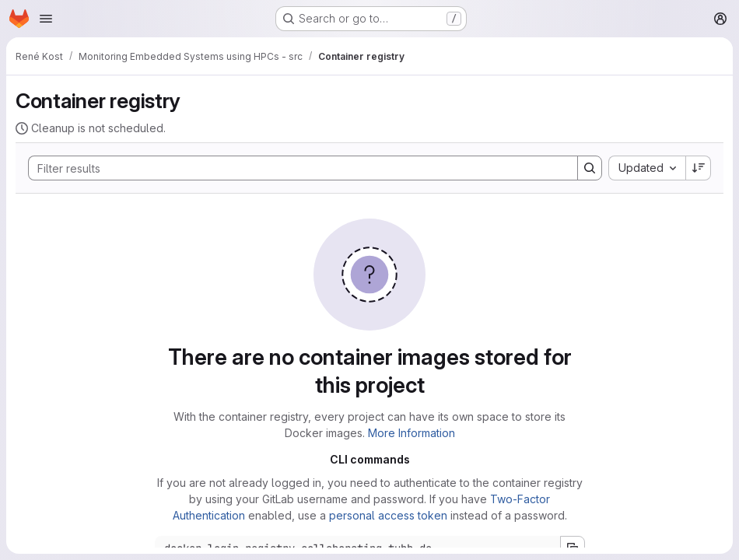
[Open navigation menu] (46, 19)
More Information (412, 433)
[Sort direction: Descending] (699, 168)
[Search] (295, 168)
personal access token (388, 515)
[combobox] (647, 168)
